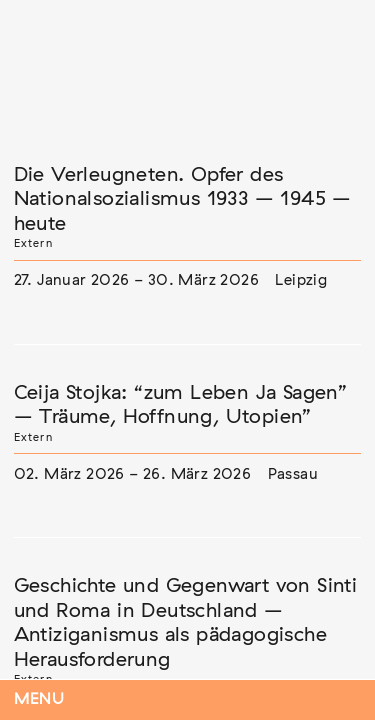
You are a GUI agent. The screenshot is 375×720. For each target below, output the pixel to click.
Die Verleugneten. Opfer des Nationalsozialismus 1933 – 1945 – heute (183, 199)
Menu (39, 699)
